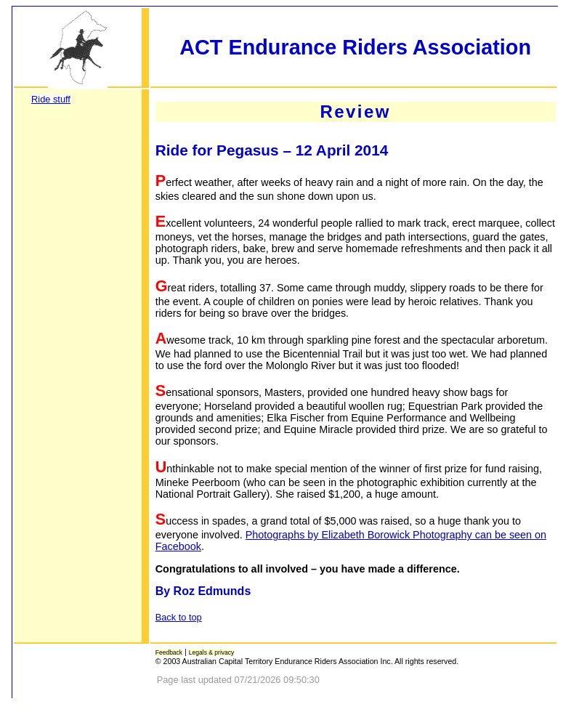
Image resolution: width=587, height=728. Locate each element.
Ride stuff (51, 99)
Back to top (179, 617)
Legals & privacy (211, 652)
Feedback (169, 652)
